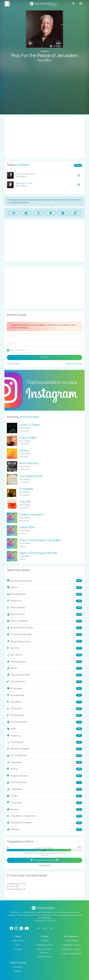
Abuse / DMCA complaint (45, 951)
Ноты (18, 945)
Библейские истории (44, 581)
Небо (44, 729)
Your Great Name (31, 476)
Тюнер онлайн (71, 941)
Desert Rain (27, 527)
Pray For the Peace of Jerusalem (40, 540)
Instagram (18, 967)
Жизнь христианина (44, 675)
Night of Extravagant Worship (38, 553)
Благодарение (44, 594)
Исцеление (44, 688)
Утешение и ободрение (44, 816)
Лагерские (44, 709)
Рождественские (44, 776)
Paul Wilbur (44, 60)
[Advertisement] (44, 91)
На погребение (44, 722)
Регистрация (13, 364)
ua (51, 928)
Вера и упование (44, 621)
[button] (59, 43)
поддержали (45, 866)
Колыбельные (44, 695)
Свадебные (44, 789)
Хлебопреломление (44, 823)
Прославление (44, 756)
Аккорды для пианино (71, 949)
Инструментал (44, 682)
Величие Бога (44, 614)
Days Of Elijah (28, 438)
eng (45, 928)
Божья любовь (44, 608)
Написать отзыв (45, 957)
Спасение (44, 803)
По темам (18, 949)
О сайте (45, 941)
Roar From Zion (29, 463)
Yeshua (24, 451)
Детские (44, 648)
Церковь (44, 830)
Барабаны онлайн (71, 945)
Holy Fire (25, 502)
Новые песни (18, 941)
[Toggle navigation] (81, 3)
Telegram (18, 971)
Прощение (44, 762)
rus (38, 928)
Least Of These (29, 425)
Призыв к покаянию (44, 749)
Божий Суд (44, 601)
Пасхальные (44, 742)
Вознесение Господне (44, 628)
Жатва (44, 668)
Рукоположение (44, 782)
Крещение (44, 702)
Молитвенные (44, 715)
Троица (44, 809)
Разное (44, 769)
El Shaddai (26, 489)
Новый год (44, 736)
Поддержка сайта (44, 945)
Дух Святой (44, 655)
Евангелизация (44, 662)
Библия (44, 588)
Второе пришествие (44, 635)
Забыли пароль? (74, 364)
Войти (44, 357)
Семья (44, 796)
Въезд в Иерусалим (44, 641)
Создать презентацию (71, 954)
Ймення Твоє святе (26, 174)
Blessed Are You (24, 183)
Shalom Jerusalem (32, 515)
